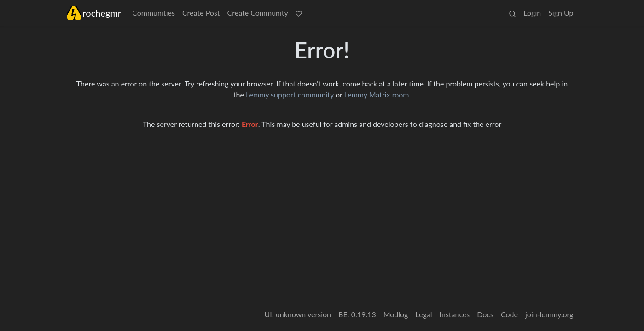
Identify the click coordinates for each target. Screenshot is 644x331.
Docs (485, 314)
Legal (424, 314)
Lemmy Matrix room (377, 94)
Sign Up (561, 13)
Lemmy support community (290, 94)
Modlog (396, 314)
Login (532, 13)
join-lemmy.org (549, 314)
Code (509, 314)
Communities (154, 13)
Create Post (201, 13)
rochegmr (94, 13)
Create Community (258, 13)
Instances (455, 314)
